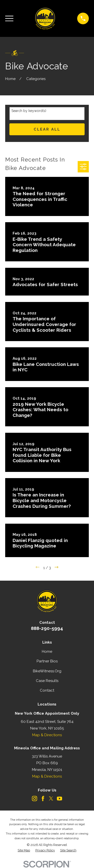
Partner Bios (47, 661)
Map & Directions (47, 735)
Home (47, 651)
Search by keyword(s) (29, 111)
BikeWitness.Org (47, 671)
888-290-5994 (47, 628)
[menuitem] (24, 851)
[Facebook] (43, 799)
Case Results (47, 681)
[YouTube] (59, 799)
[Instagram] (35, 799)
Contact (47, 690)
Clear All (47, 129)
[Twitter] (51, 799)
